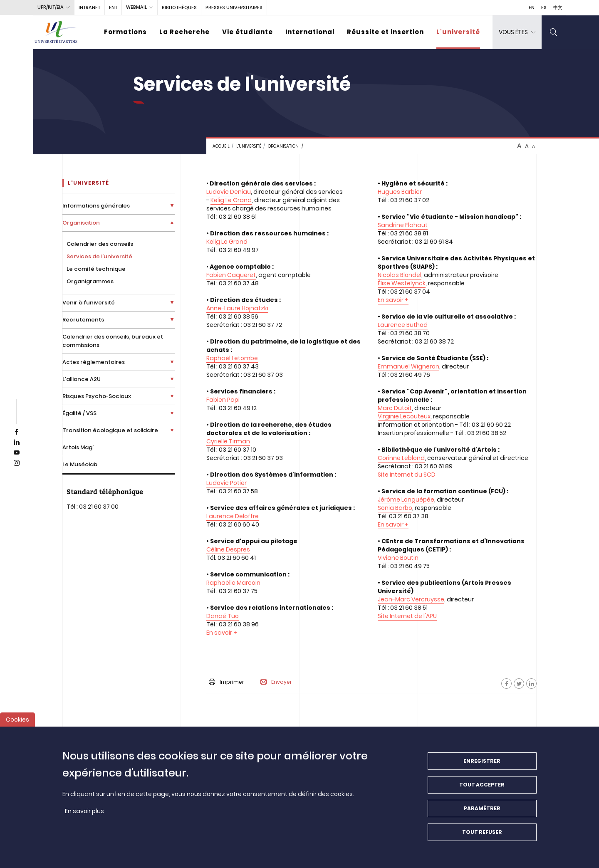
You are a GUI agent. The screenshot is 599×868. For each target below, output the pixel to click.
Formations (125, 32)
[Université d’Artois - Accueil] (56, 32)
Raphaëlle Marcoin (233, 583)
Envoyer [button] (276, 682)
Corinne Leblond (401, 458)
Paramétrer (482, 809)
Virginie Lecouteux (404, 416)
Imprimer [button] (226, 682)
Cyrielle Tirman (228, 441)
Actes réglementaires (94, 362)
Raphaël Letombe (232, 358)
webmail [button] (136, 7)
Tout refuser (482, 832)
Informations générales (96, 206)
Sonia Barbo (395, 508)
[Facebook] (506, 684)
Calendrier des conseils (100, 244)
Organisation (283, 146)
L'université (458, 32)
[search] (554, 32)
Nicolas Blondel (400, 275)
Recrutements (83, 320)
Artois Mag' (78, 447)
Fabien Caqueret (231, 275)
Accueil (221, 146)
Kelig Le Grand (231, 200)
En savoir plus (84, 811)
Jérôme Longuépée (406, 500)
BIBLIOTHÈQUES (179, 7)
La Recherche (184, 32)
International (310, 32)
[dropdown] (517, 32)
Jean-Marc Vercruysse (411, 599)
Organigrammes (90, 281)
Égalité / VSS (79, 413)
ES (544, 7)
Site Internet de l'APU (407, 616)
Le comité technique (96, 269)
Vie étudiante (248, 32)
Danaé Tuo (223, 616)
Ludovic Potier (226, 483)
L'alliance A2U (82, 379)
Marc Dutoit (395, 408)
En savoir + (222, 633)
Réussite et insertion (385, 32)
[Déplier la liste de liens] (172, 206)
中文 (558, 7)
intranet (89, 7)
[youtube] (17, 453)
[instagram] (17, 463)
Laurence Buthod (403, 325)
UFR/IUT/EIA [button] (51, 7)
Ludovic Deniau (229, 192)
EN (532, 7)
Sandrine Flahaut (403, 225)
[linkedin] (17, 443)
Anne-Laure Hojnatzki (237, 308)
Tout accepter (482, 785)
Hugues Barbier (400, 192)
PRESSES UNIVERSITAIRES (234, 7)
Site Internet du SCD (407, 475)
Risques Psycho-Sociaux (97, 396)
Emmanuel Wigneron (408, 366)
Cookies (17, 720)
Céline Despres (228, 549)
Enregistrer (482, 761)
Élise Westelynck (402, 283)
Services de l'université (99, 256)
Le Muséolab (80, 464)
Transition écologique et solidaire (110, 430)
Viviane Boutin (398, 558)
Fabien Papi (223, 400)
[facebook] (17, 432)
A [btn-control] (519, 146)
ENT (113, 7)
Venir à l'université (89, 303)
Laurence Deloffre (233, 516)
